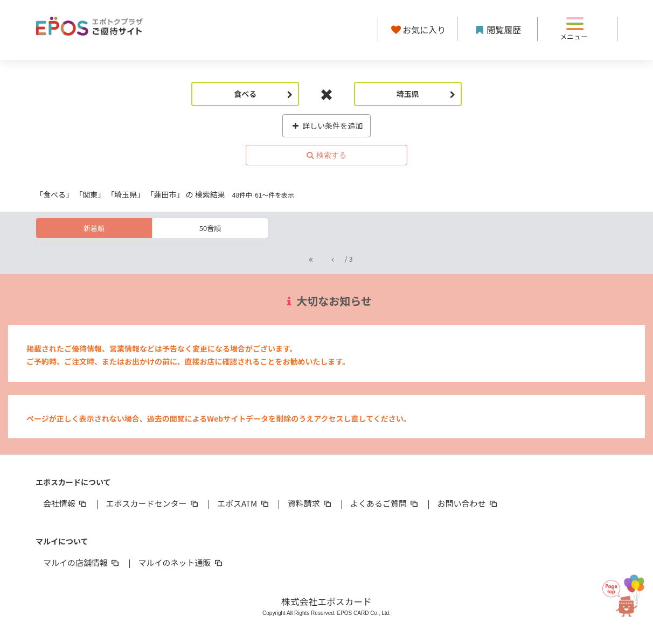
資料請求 (310, 503)
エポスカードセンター (152, 503)
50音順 (210, 228)
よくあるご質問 (385, 503)
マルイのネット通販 (181, 562)
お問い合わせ (468, 503)
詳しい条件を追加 (327, 125)
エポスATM (244, 503)
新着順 (94, 228)
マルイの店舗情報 (82, 562)
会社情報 (66, 503)
